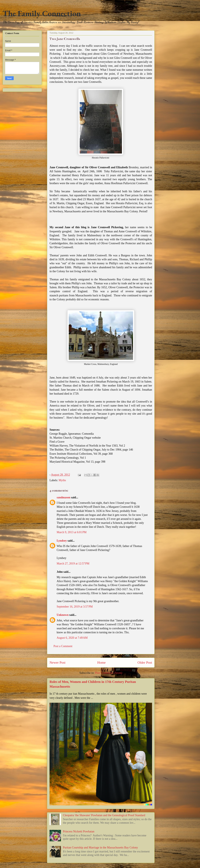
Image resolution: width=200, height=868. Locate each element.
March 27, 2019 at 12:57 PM (73, 564)
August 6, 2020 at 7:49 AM (72, 638)
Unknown (63, 615)
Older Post (145, 663)
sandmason (63, 497)
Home (102, 663)
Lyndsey (62, 541)
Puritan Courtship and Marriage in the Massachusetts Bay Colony (100, 847)
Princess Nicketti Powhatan (79, 831)
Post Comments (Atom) (109, 673)
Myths (62, 480)
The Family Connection (42, 13)
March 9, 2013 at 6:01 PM (72, 532)
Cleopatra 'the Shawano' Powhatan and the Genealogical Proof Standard (104, 815)
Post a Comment (63, 646)
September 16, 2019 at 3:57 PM (75, 607)
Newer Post (57, 663)
